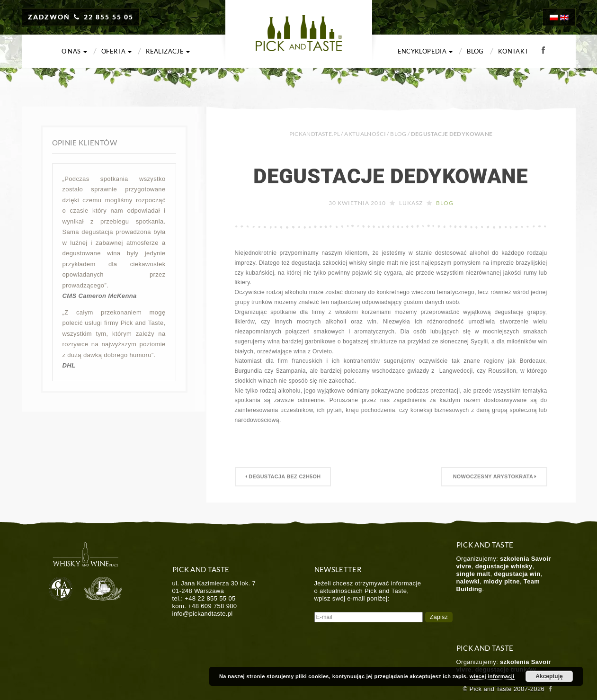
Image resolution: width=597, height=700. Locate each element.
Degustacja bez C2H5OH (283, 476)
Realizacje (168, 51)
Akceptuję (549, 676)
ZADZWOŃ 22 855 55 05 (81, 17)
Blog (475, 51)
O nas (74, 51)
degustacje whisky (504, 566)
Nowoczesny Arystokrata (494, 476)
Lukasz (411, 203)
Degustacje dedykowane (391, 176)
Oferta (117, 51)
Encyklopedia (425, 51)
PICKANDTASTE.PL (315, 134)
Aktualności (365, 134)
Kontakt (513, 51)
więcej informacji (492, 676)
